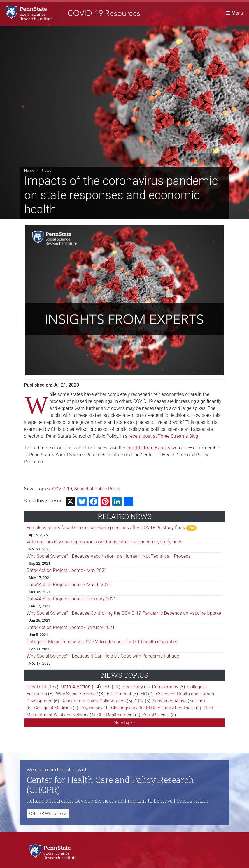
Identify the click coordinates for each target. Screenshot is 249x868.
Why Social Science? (77, 694)
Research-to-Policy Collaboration (94, 701)
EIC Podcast (119, 694)
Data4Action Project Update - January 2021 (71, 627)
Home (29, 170)
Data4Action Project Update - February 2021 (71, 599)
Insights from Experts (148, 448)
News (46, 170)
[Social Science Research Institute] (54, 852)
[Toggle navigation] (235, 13)
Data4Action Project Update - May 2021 (67, 570)
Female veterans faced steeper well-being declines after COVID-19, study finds (106, 528)
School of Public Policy (97, 489)
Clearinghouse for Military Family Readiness (153, 708)
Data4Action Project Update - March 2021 (69, 585)
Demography (165, 687)
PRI (107, 687)
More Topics (124, 722)
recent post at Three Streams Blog (163, 436)
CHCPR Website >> (48, 813)
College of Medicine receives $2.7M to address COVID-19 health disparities (102, 642)
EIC (144, 694)
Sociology (133, 687)
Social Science (156, 715)
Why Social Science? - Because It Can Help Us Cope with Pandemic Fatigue (103, 656)
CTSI (139, 701)
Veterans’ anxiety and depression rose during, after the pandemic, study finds (105, 542)
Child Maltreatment (116, 715)
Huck (200, 701)
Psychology (91, 708)
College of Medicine (53, 708)
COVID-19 (62, 489)
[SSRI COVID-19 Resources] (70, 13)
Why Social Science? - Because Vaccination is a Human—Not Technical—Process (109, 556)
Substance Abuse (169, 701)
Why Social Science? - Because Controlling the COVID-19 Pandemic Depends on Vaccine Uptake (124, 613)
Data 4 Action (76, 687)
